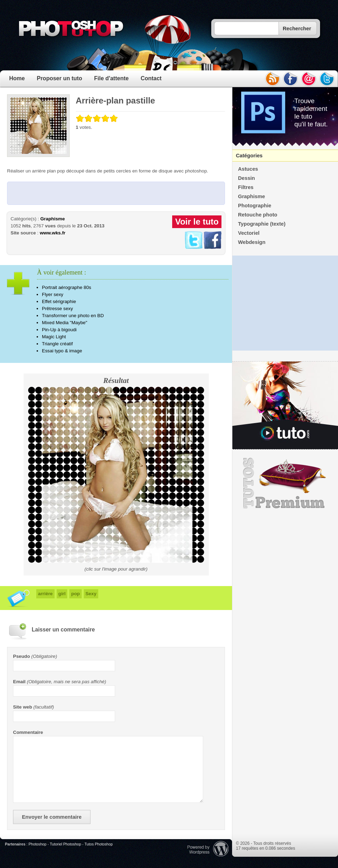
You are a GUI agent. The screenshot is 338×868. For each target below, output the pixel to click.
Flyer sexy (53, 294)
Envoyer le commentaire (52, 817)
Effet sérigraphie (59, 301)
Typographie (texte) (262, 224)
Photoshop (37, 844)
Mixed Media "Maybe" (65, 323)
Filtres (246, 187)
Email (19, 682)
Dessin (246, 178)
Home (17, 78)
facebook (290, 79)
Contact (151, 78)
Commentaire (28, 732)
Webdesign (252, 242)
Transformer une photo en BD (73, 316)
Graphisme (52, 219)
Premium (285, 483)
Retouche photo (258, 215)
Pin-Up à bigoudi (59, 330)
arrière (45, 594)
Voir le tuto (197, 222)
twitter (327, 79)
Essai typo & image (62, 351)
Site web (23, 707)
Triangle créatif (57, 344)
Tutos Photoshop (99, 844)
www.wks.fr (53, 233)
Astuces (248, 169)
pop (75, 594)
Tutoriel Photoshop (65, 844)
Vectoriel (249, 233)
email (309, 79)
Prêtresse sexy (57, 309)
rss (272, 79)
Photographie (255, 206)
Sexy (91, 594)
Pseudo (21, 656)
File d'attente (111, 78)
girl (62, 594)
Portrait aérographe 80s (67, 287)
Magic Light (54, 337)
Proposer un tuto (59, 78)
